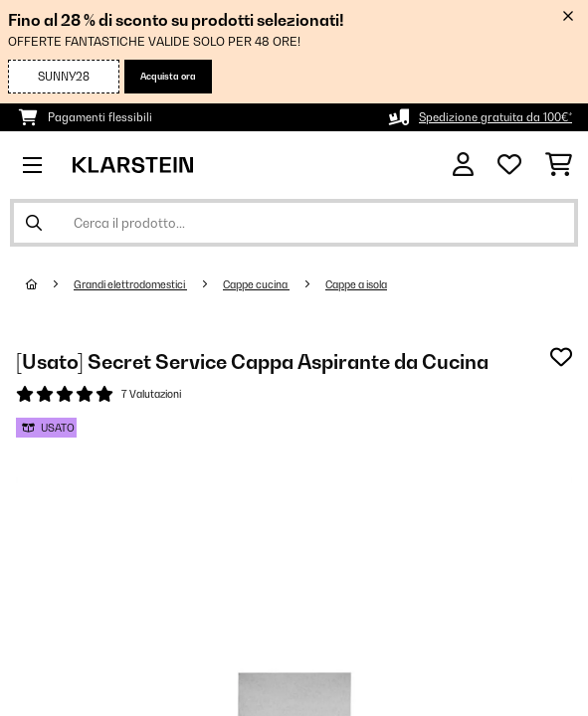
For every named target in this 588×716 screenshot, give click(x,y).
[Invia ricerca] (34, 223)
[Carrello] (559, 165)
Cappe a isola (356, 284)
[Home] (50, 284)
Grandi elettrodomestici (130, 284)
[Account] (463, 165)
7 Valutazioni (151, 394)
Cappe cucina (256, 284)
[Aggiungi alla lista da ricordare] (561, 357)
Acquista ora (168, 76)
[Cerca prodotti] (294, 223)
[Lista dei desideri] (509, 165)
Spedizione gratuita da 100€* (495, 117)
